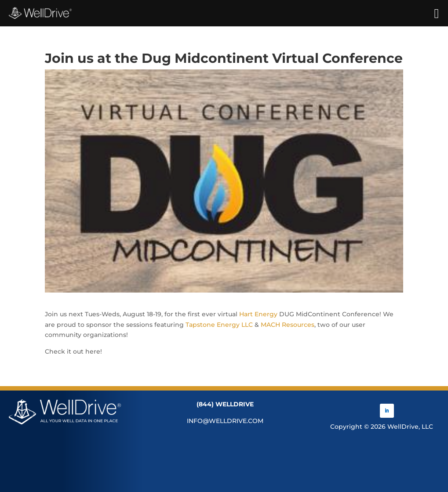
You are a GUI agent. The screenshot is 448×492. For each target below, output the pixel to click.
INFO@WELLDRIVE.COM (225, 421)
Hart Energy (258, 314)
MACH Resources (288, 325)
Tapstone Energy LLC (219, 325)
